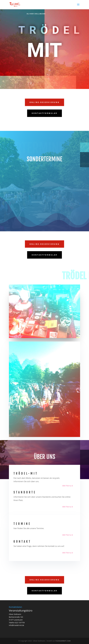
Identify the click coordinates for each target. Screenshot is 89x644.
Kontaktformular (45, 113)
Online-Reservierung (45, 102)
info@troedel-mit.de (17, 625)
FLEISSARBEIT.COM (63, 641)
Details (68, 486)
